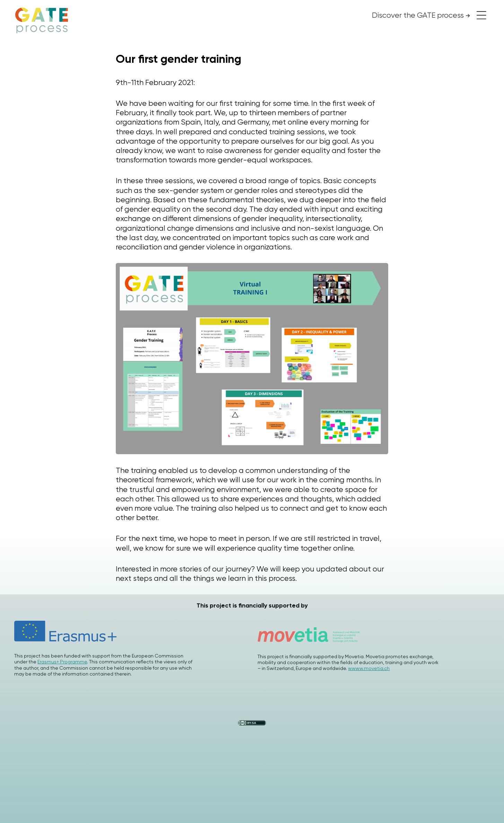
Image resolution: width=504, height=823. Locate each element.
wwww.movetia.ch (369, 668)
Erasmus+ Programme (62, 662)
